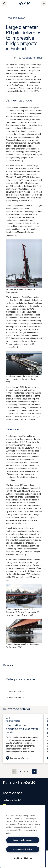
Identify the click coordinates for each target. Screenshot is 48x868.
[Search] (4, 3)
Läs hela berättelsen (17, 758)
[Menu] (44, 3)
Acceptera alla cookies (23, 840)
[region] (23, 836)
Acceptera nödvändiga (23, 849)
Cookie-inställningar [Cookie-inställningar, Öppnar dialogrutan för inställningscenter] (23, 858)
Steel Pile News (17, 692)
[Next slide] (34, 772)
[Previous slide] (14, 772)
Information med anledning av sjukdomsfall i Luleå (23, 729)
